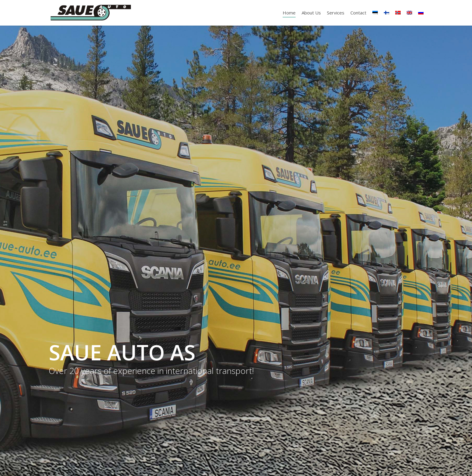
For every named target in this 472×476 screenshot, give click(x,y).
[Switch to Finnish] (387, 13)
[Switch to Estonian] (375, 13)
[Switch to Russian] (421, 13)
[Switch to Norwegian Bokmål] (398, 13)
